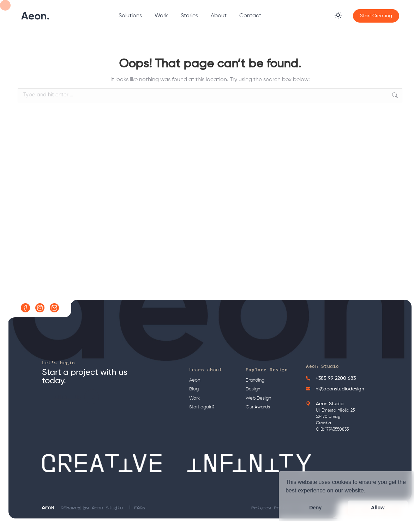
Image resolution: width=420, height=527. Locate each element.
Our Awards (258, 407)
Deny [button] (315, 508)
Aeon (195, 380)
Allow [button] (378, 508)
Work (194, 398)
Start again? (202, 407)
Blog (194, 389)
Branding (255, 380)
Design (253, 389)
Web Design (258, 398)
